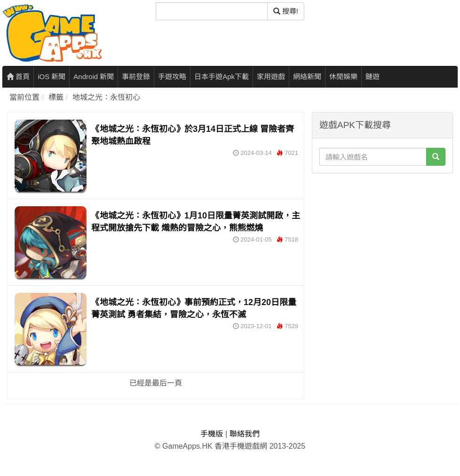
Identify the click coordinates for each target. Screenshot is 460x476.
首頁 (18, 77)
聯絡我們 (245, 434)
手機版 (212, 434)
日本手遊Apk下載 (222, 77)
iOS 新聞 (52, 77)
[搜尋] (212, 11)
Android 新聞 (94, 77)
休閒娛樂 (343, 77)
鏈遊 (373, 77)
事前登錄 (136, 77)
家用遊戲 (271, 77)
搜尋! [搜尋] (286, 11)
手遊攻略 (172, 77)
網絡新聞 (307, 77)
